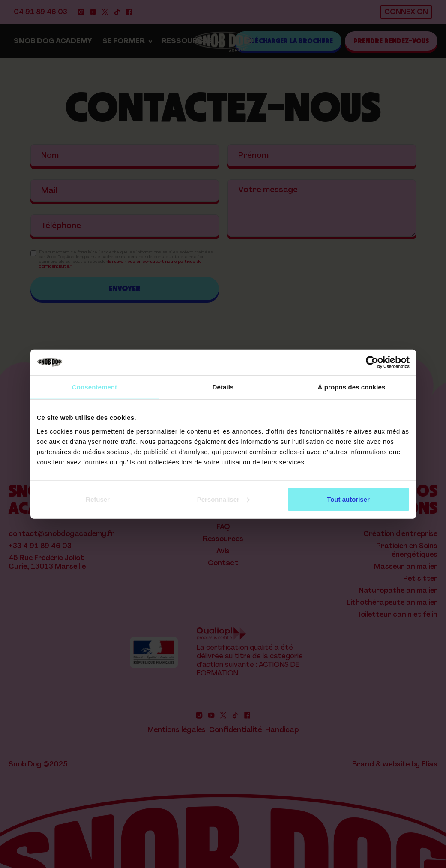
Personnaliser (223, 499)
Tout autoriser (348, 499)
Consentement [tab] (94, 387)
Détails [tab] (223, 387)
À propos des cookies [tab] (352, 387)
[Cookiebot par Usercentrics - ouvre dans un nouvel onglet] (372, 362)
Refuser (98, 499)
